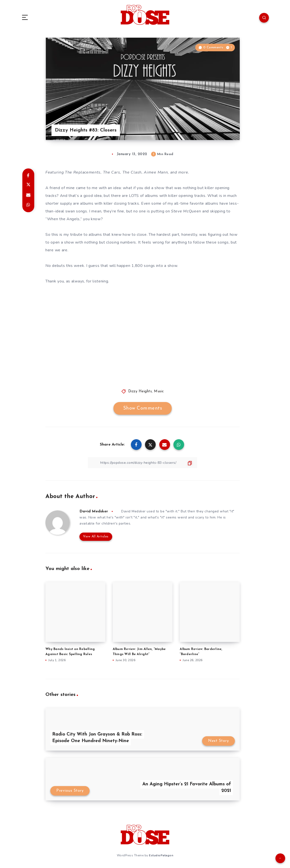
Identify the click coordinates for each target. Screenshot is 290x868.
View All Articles (96, 537)
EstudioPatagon (161, 855)
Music (159, 391)
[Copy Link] (143, 463)
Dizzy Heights (140, 391)
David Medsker (94, 511)
